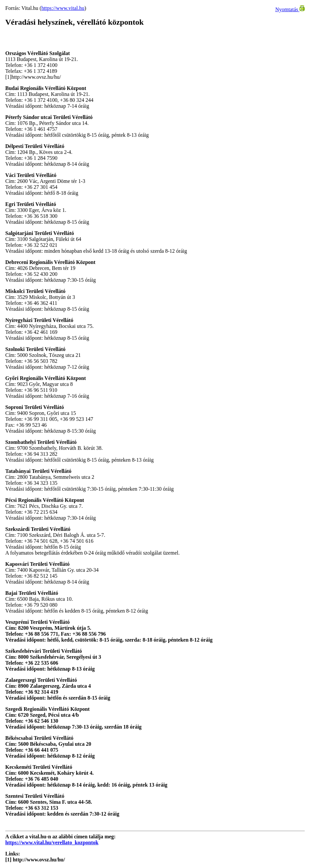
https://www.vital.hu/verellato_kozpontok (52, 842)
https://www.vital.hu (63, 8)
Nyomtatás (290, 9)
